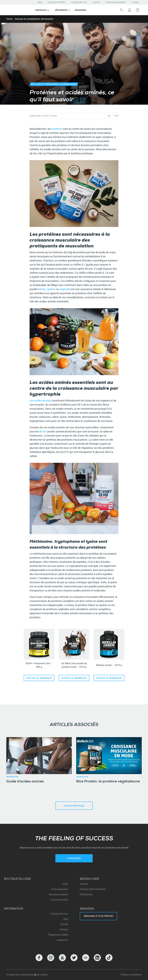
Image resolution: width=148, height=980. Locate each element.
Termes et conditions (131, 975)
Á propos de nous (79, 2)
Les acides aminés (40, 400)
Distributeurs (86, 894)
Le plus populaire (59, 889)
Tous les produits (59, 900)
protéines (57, 129)
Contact (135, 2)
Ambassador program (116, 2)
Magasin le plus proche (98, 916)
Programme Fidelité (57, 2)
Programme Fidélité (58, 935)
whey (42, 289)
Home (9, 19)
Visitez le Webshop (39, 678)
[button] (42, 10)
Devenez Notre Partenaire (93, 889)
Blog (40, 2)
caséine (51, 289)
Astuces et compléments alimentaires (34, 19)
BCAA (43, 431)
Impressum (62, 940)
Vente (65, 884)
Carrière (96, 2)
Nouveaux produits (58, 894)
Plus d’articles (74, 806)
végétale (65, 289)
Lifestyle (64, 930)
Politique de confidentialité (20, 975)
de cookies (42, 975)
